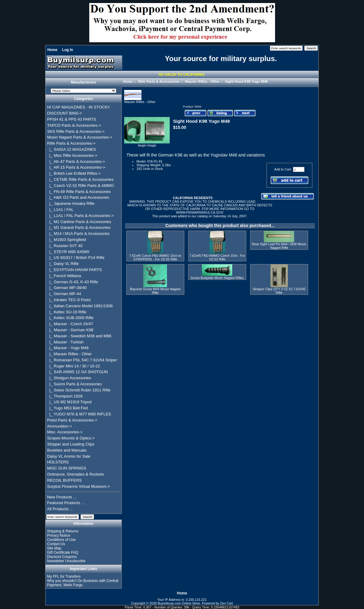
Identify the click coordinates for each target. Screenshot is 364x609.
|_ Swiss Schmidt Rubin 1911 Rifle (79, 390)
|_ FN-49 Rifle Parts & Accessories (79, 192)
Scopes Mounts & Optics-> (71, 438)
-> (71, 143)
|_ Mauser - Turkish (65, 342)
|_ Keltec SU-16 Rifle (67, 312)
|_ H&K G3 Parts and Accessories (78, 197)
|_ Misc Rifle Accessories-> (72, 155)
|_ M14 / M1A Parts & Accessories (78, 234)
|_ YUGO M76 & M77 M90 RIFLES (79, 414)
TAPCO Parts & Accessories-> (74, 125)
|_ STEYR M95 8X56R (68, 252)
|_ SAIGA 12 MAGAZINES (71, 149)
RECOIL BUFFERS (64, 480)
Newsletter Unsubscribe (66, 561)
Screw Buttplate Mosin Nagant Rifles (217, 278)
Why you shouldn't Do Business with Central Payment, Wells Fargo (83, 583)
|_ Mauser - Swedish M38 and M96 (79, 336)
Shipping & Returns (63, 531)
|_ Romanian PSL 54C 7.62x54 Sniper (82, 360)
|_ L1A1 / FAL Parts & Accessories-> (80, 216)
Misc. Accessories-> (65, 432)
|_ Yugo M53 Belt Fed (67, 408)
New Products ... (62, 497)
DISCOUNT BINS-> (65, 113)
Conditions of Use (61, 540)
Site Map (54, 548)
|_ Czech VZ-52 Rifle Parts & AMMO (80, 186)
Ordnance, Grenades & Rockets (75, 474)
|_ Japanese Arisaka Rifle (71, 203)
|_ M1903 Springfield (66, 240)
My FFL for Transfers (64, 576)
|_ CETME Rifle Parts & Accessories (80, 179)
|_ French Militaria (64, 276)
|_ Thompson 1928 (65, 396)
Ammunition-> (60, 426)
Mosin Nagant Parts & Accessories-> (80, 137)
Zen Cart (226, 603)
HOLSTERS (58, 462)
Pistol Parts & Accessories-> (72, 420)
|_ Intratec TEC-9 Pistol (69, 300)
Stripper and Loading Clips (71, 444)
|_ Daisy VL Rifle (63, 264)
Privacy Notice (59, 535)
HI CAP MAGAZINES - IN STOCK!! (78, 107)
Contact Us (56, 544)
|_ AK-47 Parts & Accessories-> (76, 162)
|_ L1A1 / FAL (60, 210)
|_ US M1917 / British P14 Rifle (76, 258)
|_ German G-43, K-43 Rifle (73, 282)
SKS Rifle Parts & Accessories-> (76, 131)
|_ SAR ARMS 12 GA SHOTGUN (77, 372)
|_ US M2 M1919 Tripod (69, 402)
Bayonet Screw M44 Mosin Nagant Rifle (155, 291)
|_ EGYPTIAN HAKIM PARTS (74, 270)
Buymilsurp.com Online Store (179, 603)
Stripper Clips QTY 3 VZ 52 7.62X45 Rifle (279, 291)
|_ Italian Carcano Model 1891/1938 (80, 306)
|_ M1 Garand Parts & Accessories (79, 227)
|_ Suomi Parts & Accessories (74, 384)
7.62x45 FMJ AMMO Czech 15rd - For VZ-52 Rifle (217, 257)
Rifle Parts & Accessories (159, 81)
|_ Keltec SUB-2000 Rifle (70, 318)
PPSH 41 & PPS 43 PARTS (72, 119)
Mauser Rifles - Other (202, 81)
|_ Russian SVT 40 (65, 246)
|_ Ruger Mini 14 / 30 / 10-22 (73, 366)
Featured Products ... (66, 503)
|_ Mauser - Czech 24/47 (70, 324)
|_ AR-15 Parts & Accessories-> (76, 167)
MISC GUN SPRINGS (67, 468)
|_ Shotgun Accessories (69, 378)
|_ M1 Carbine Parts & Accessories (79, 222)
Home (52, 50)
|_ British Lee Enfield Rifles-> (74, 173)
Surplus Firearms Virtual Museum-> (79, 486)
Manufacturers (84, 83)
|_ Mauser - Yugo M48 (68, 348)
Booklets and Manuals (67, 450)
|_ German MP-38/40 (67, 288)
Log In (68, 50)
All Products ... (60, 509)
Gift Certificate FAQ (63, 552)
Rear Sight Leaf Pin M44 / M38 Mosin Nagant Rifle (279, 246)
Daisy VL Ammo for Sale (69, 456)
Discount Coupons (62, 557)
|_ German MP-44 (64, 294)
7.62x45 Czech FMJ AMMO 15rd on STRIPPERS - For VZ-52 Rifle (155, 257)
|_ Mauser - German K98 (70, 330)
